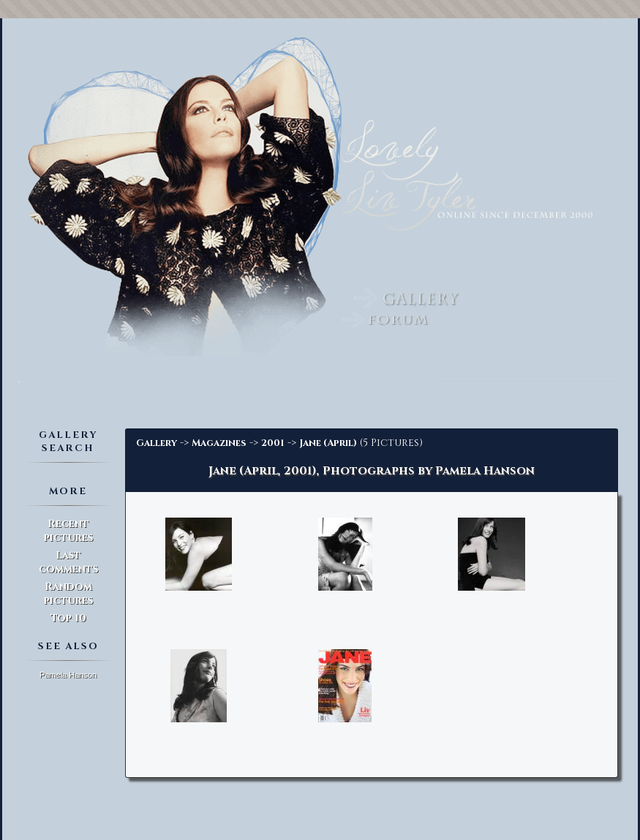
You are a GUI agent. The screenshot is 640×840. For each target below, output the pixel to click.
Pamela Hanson (68, 675)
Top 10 (68, 618)
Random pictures (68, 594)
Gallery (157, 443)
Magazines (219, 443)
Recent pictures (68, 531)
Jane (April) (328, 443)
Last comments (68, 562)
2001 (273, 443)
